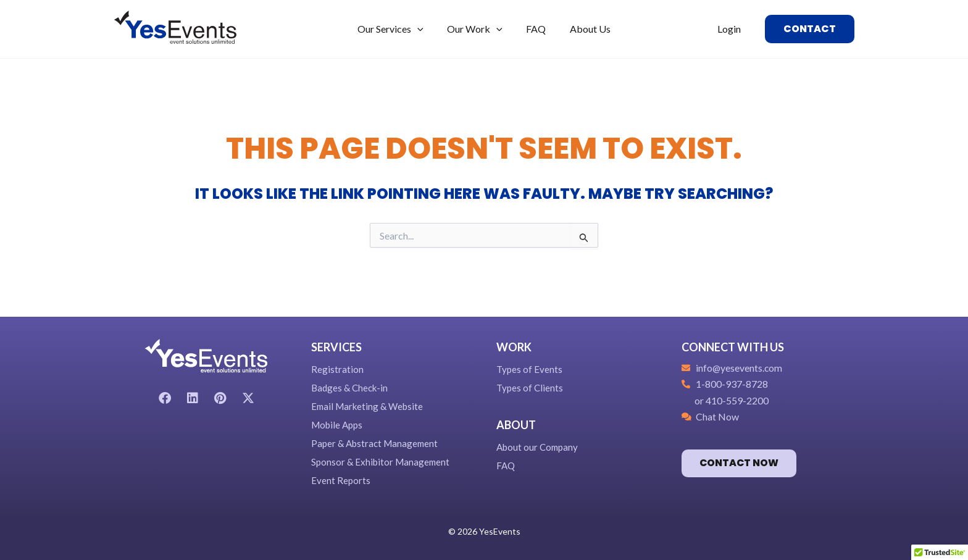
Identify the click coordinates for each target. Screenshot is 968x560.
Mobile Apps (337, 425)
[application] (423, 29)
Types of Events (529, 369)
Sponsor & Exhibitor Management (380, 462)
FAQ (506, 466)
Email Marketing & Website (367, 406)
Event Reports (341, 480)
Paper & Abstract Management (374, 443)
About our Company (537, 447)
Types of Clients (530, 388)
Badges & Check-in (349, 388)
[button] (810, 29)
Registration (337, 369)
